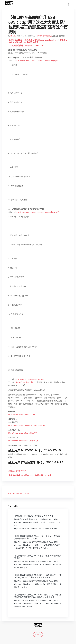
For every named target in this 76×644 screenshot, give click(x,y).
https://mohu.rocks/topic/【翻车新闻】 (24, 441)
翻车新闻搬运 (47, 36)
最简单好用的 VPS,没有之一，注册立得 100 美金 (30, 475)
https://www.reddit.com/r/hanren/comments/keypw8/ (37, 212)
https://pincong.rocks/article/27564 (29, 379)
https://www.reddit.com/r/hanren (21, 414)
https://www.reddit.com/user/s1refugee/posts (26, 425)
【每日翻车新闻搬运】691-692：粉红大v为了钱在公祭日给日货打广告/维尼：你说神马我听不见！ (38, 596)
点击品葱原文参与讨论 (17, 471)
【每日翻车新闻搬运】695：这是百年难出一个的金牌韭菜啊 (38, 557)
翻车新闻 (40, 36)
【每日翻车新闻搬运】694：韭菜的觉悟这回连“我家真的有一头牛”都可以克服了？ (37, 537)
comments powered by (19, 493)
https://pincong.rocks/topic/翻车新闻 (23, 433)
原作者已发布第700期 (24, 382)
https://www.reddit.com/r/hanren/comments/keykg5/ (37, 60)
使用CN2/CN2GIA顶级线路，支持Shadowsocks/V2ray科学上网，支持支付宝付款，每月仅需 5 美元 (38, 41)
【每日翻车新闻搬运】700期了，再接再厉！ (34, 516)
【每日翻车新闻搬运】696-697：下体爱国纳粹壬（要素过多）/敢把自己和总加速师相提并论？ (38, 576)
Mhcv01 (13, 36)
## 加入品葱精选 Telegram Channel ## (26, 45)
